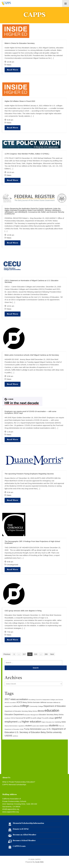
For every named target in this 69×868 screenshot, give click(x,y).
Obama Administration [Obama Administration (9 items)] (11, 726)
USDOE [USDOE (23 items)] (8, 736)
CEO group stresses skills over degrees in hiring (23, 611)
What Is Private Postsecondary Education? (19, 782)
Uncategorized (12, 565)
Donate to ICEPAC (21, 829)
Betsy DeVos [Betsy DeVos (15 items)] (28, 702)
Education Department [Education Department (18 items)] (14, 715)
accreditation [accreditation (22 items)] (22, 699)
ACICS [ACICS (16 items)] (19, 702)
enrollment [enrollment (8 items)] (7, 718)
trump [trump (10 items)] (22, 729)
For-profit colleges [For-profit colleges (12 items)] (48, 718)
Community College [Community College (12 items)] (36, 706)
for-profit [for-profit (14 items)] (27, 718)
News (9, 65)
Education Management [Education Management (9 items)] (31, 715)
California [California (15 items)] (16, 706)
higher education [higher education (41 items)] (32, 722)
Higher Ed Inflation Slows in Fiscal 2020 (20, 101)
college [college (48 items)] (24, 706)
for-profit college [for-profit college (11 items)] (36, 718)
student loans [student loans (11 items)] (44, 726)
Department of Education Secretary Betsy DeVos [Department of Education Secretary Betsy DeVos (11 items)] (21, 711)
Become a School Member (24, 840)
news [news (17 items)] (64, 722)
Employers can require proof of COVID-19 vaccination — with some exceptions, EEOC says (30, 412)
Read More (13, 69)
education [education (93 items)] (52, 710)
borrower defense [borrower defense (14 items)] (40, 702)
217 (24, 654)
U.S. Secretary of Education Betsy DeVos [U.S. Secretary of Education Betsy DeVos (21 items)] (34, 732)
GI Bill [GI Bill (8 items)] (20, 722)
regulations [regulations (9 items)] (21, 726)
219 (36, 654)
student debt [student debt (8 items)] (36, 726)
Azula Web (39, 862)
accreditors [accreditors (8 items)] (13, 703)
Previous (7, 654)
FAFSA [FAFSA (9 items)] (13, 718)
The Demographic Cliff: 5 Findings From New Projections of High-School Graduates (32, 542)
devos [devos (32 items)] (41, 711)
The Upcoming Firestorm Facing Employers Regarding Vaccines (29, 474)
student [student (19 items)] (28, 726)
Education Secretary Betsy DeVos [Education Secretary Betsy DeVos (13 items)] (51, 715)
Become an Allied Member (25, 834)
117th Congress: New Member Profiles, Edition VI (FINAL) (27, 154)
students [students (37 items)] (54, 725)
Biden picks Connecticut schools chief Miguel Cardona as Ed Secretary (32, 355)
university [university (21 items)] (57, 732)
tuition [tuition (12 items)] (44, 729)
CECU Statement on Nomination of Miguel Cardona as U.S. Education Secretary (32, 281)
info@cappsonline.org (11, 809)
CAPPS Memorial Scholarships (14, 784)
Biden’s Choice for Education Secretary (20, 43)
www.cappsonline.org (10, 812)
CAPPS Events (19, 846)
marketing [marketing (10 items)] (58, 722)
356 (46, 654)
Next (52, 654)
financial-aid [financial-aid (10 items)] (19, 718)
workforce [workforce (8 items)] (15, 736)
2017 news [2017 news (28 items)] (10, 699)
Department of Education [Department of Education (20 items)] (55, 706)
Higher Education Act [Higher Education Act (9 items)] (48, 722)
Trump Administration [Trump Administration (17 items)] (33, 729)
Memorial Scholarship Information (28, 823)
